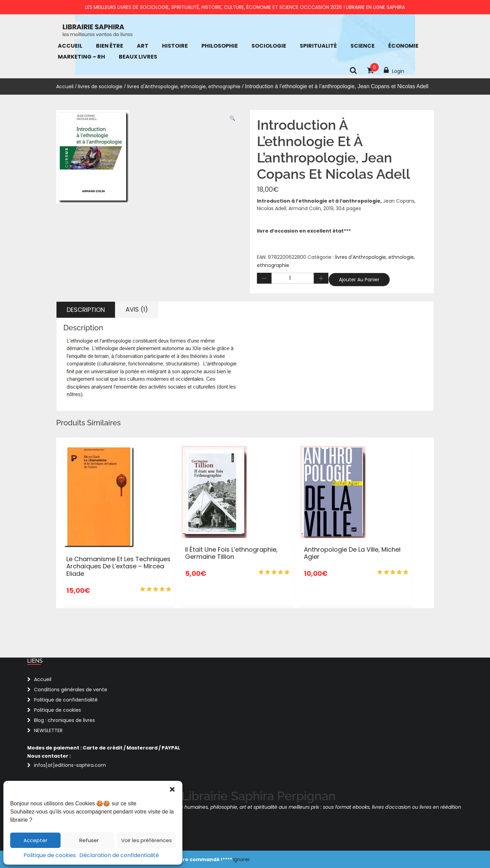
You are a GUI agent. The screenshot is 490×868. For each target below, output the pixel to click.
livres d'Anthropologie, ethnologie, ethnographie (184, 86)
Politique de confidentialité (66, 700)
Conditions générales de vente (71, 690)
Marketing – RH (81, 57)
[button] (172, 789)
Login (394, 70)
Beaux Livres (138, 57)
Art (143, 46)
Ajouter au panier (359, 280)
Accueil (70, 46)
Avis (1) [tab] (137, 309)
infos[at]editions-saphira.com (70, 765)
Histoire (175, 46)
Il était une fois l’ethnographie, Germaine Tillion (231, 553)
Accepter (35, 840)
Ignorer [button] (241, 859)
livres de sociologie (100, 86)
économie (403, 46)
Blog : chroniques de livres (64, 720)
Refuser (89, 840)
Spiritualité (318, 46)
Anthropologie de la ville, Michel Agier (352, 553)
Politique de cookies (50, 855)
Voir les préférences (146, 840)
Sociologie (269, 46)
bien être (110, 46)
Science (363, 46)
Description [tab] (86, 310)
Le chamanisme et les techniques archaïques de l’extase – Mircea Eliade (118, 566)
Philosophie (220, 46)
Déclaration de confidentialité (119, 855)
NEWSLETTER (48, 730)
